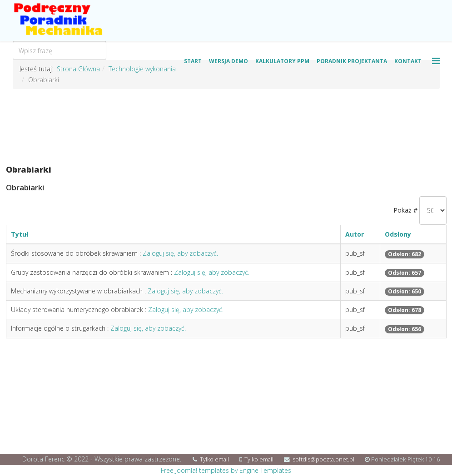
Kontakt (408, 61)
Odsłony (398, 234)
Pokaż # (405, 210)
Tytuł (20, 234)
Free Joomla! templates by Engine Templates (226, 470)
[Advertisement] (226, 127)
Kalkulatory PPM (282, 61)
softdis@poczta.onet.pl (323, 459)
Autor (355, 234)
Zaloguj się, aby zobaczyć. (180, 253)
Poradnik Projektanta (352, 61)
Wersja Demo (228, 61)
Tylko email (214, 459)
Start (193, 61)
